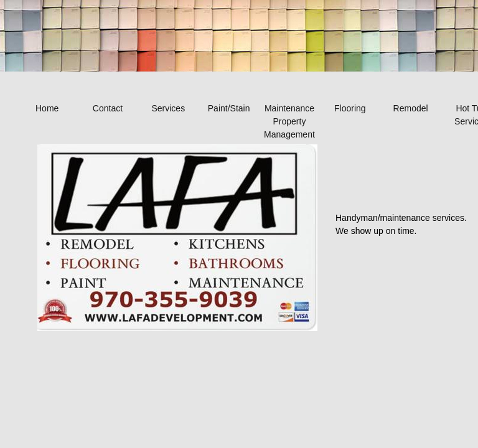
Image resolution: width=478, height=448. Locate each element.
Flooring (350, 108)
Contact (108, 108)
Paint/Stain (229, 108)
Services (168, 108)
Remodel (411, 108)
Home (47, 108)
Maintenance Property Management (289, 121)
